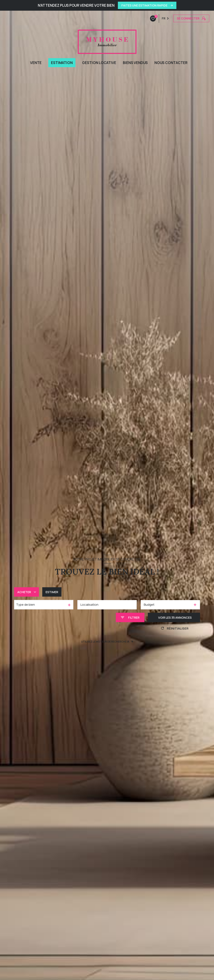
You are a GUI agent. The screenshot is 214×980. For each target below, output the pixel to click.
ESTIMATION (62, 63)
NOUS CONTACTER (171, 63)
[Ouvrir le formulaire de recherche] (130, 618)
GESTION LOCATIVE (99, 63)
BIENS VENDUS (135, 63)
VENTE (36, 63)
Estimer (52, 592)
